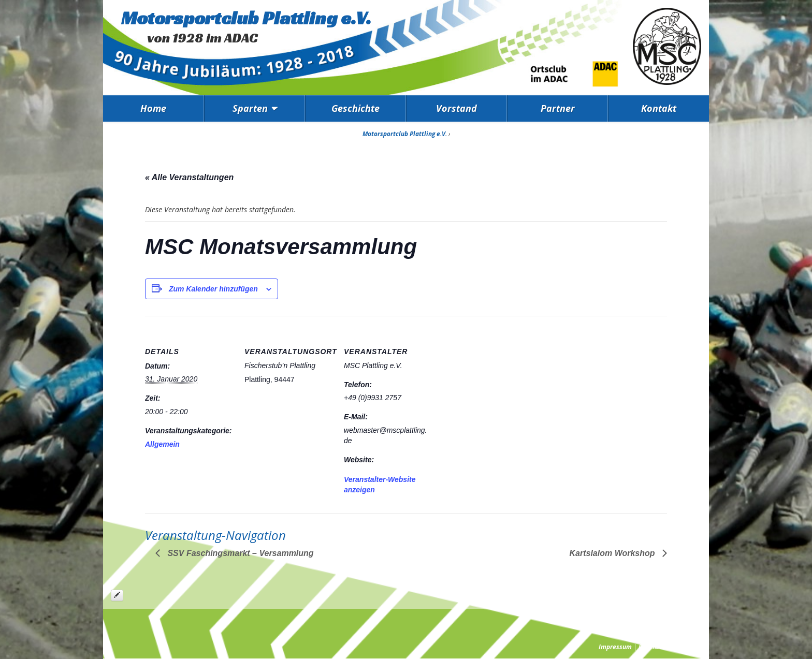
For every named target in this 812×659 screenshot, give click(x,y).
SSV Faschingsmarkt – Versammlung (240, 553)
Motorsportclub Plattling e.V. (246, 18)
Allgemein (162, 444)
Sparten (250, 108)
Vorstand (456, 108)
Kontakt (659, 108)
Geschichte (356, 108)
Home (153, 108)
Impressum (615, 647)
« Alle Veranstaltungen (189, 177)
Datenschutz (657, 647)
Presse (691, 647)
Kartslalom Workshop (613, 553)
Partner (558, 108)
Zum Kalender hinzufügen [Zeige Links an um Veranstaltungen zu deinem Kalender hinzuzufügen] (213, 289)
